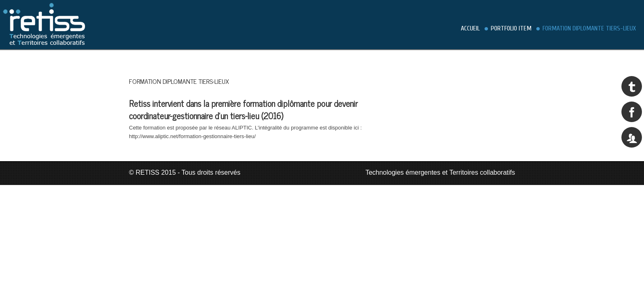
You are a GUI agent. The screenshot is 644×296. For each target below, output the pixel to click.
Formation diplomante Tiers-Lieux (589, 28)
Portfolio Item (511, 28)
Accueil (470, 28)
